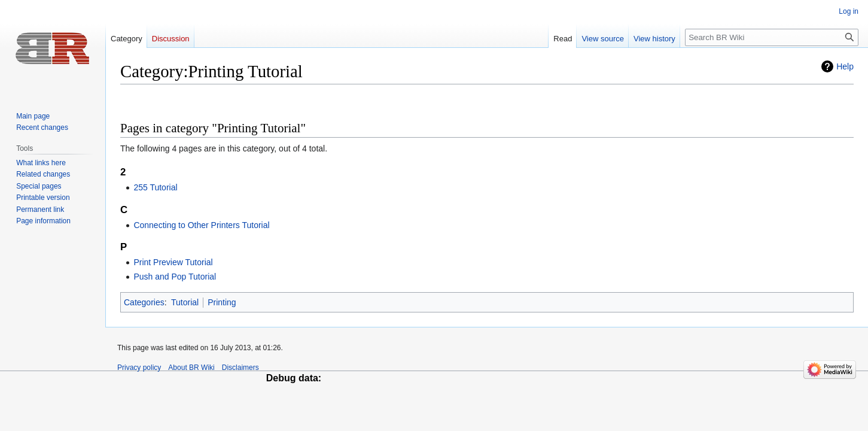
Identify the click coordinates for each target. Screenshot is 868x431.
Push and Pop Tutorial (175, 277)
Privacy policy (139, 368)
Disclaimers (240, 368)
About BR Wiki (191, 368)
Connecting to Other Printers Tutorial (201, 225)
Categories (144, 302)
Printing (222, 302)
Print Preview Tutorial (173, 262)
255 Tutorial (155, 187)
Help (845, 66)
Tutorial (185, 302)
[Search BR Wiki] (772, 37)
